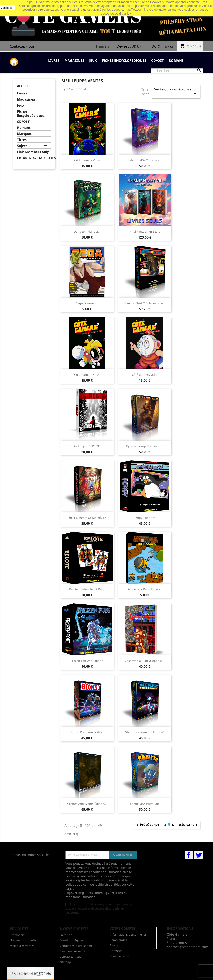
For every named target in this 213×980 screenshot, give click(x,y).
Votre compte (122, 928)
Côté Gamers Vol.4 (87, 160)
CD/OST (157, 60)
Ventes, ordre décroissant (176, 92)
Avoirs (114, 945)
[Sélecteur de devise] (136, 47)
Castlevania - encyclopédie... (145, 661)
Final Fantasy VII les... (145, 232)
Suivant (190, 825)
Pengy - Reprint (145, 518)
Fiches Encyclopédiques (124, 60)
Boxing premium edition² (87, 732)
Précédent (146, 825)
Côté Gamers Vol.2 (145, 375)
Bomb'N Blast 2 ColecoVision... (145, 303)
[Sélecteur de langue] (105, 47)
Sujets (22, 146)
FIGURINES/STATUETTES (34, 158)
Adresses (116, 951)
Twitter (199, 855)
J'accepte (7, 8)
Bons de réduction (122, 956)
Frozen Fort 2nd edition (87, 661)
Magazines (74, 60)
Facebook (189, 855)
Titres (22, 140)
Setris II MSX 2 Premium (145, 160)
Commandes (118, 940)
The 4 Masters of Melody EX (87, 518)
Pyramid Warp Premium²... (145, 446)
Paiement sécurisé (72, 951)
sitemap (65, 962)
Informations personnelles (128, 934)
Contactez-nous (22, 46)
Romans (176, 60)
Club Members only (33, 152)
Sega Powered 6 (87, 303)
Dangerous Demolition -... (145, 589)
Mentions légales (72, 940)
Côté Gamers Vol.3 (87, 375)
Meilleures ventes (22, 946)
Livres (54, 60)
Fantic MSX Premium (145, 804)
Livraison (66, 935)
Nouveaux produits (23, 940)
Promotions (18, 935)
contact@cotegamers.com (188, 947)
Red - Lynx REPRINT (87, 446)
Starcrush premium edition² (145, 732)
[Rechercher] (177, 71)
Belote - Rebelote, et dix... (87, 589)
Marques (24, 134)
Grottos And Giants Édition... (87, 804)
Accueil (24, 86)
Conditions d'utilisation (76, 946)
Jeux (93, 60)
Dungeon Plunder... (87, 232)
